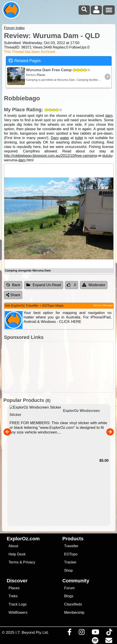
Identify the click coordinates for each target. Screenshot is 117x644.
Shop (68, 570)
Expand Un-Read (44, 285)
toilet (79, 138)
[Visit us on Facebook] (69, 633)
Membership (74, 613)
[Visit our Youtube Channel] (95, 633)
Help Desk (17, 554)
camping (90, 156)
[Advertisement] (61, 367)
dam (109, 116)
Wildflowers (18, 613)
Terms (13, 562)
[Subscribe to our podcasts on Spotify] (95, 642)
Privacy (29, 562)
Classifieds (73, 604)
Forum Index (14, 28)
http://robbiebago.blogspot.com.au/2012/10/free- (43, 156)
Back (13, 285)
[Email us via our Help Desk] (109, 642)
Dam (55, 138)
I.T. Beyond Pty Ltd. (32, 632)
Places (14, 588)
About (13, 546)
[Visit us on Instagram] (82, 633)
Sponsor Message (103, 305)
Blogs (69, 596)
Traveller (71, 546)
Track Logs (18, 604)
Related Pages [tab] (25, 60)
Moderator (94, 285)
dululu (107, 156)
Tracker (70, 562)
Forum (69, 588)
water (65, 138)
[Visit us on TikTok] (109, 633)
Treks (13, 596)
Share (13, 295)
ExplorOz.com (23, 539)
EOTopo (71, 554)
